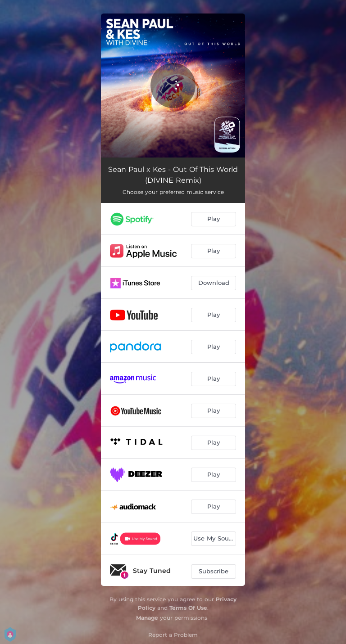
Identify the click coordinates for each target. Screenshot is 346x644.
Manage (147, 618)
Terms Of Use (188, 608)
